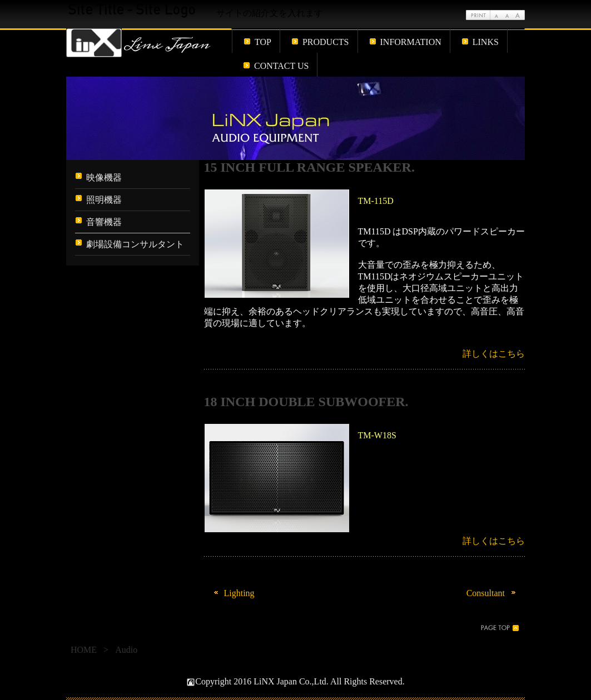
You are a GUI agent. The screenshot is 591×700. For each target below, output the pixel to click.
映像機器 (104, 177)
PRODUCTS (326, 42)
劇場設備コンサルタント (135, 244)
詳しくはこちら (494, 354)
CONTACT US (281, 66)
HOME (84, 650)
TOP (263, 42)
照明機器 (104, 200)
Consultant (493, 593)
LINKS (486, 42)
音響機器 (104, 222)
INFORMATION (411, 42)
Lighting (232, 593)
